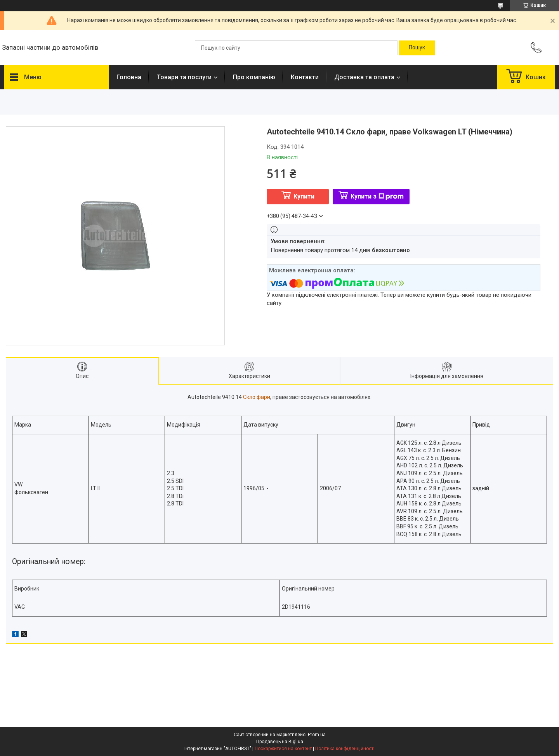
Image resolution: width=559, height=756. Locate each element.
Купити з (377, 196)
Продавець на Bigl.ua (280, 742)
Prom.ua (317, 735)
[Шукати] (417, 48)
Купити (304, 196)
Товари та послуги (184, 77)
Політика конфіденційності (345, 749)
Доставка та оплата (364, 77)
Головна (129, 77)
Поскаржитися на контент (283, 749)
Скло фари (257, 397)
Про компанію (254, 77)
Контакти (305, 77)
